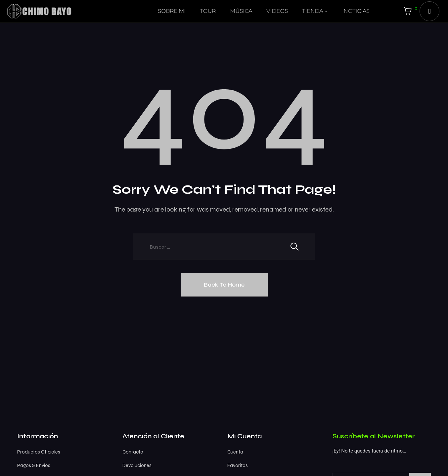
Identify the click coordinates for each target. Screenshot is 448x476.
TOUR (208, 11)
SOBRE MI (172, 11)
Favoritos (238, 465)
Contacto (133, 452)
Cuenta (235, 452)
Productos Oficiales (39, 452)
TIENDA (313, 11)
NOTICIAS (357, 11)
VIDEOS (277, 11)
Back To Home (224, 285)
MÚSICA (241, 11)
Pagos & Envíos (34, 465)
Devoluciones (137, 465)
